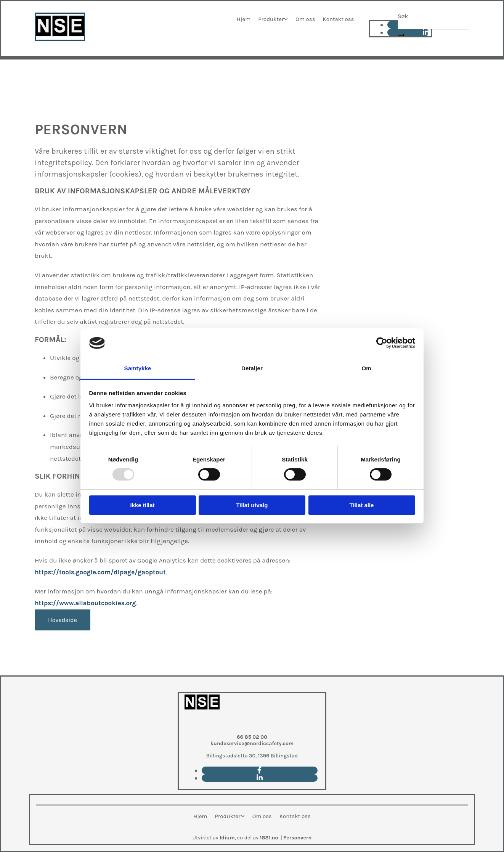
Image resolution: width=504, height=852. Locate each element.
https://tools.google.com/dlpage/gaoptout (100, 572)
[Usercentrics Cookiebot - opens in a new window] (382, 343)
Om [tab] (366, 368)
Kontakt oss (339, 19)
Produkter (271, 19)
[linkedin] (260, 778)
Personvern (297, 838)
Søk (403, 16)
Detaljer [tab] (252, 368)
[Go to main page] (60, 39)
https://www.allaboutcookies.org (85, 603)
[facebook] (259, 770)
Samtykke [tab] (138, 368)
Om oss (305, 19)
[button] (401, 35)
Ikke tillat (142, 505)
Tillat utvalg (252, 505)
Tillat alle (362, 505)
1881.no (269, 838)
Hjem (244, 19)
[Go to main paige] (202, 725)
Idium (227, 838)
